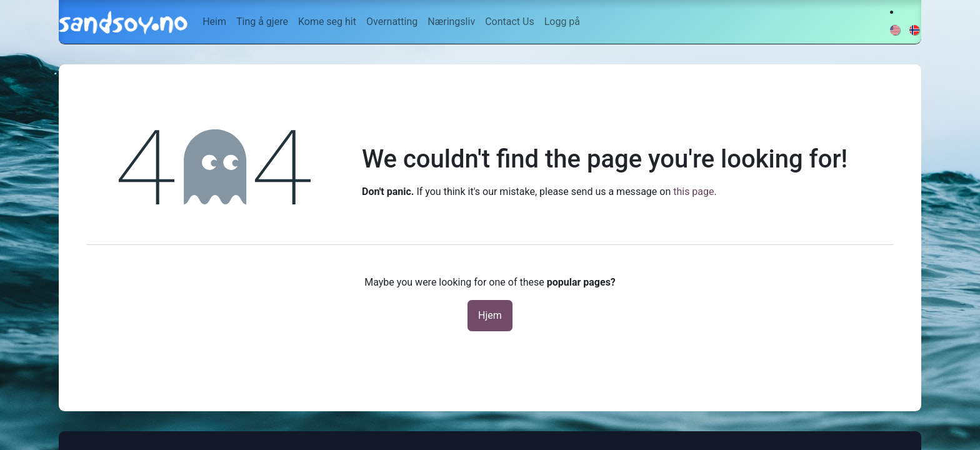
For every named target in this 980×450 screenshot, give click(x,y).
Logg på (562, 22)
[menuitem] (214, 22)
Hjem (490, 315)
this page (693, 192)
